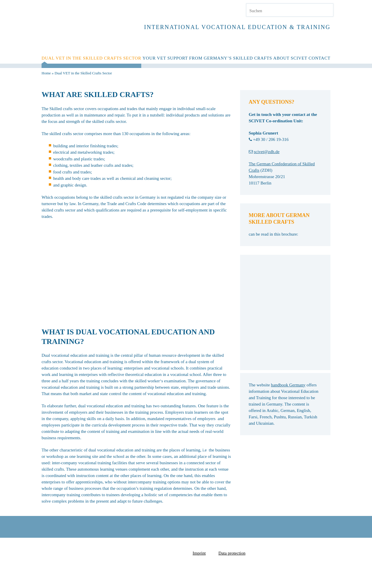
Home (46, 73)
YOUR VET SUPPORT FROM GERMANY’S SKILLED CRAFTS (207, 58)
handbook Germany (288, 385)
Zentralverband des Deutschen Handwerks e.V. (278, 552)
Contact (320, 58)
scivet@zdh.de (267, 152)
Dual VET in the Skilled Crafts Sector (91, 58)
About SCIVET (290, 58)
